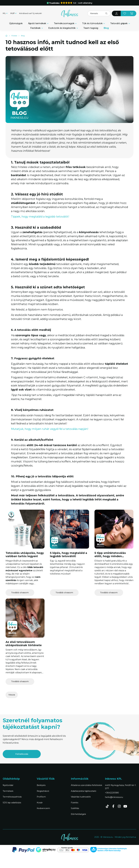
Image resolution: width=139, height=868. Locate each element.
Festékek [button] (36, 28)
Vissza (12, 695)
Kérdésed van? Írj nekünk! (31, 13)
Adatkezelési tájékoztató (84, 791)
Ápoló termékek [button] (37, 23)
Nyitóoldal (8, 785)
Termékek (8, 791)
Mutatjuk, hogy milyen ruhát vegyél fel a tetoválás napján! (50, 429)
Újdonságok (16, 23)
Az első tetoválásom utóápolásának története (24, 644)
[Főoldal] (14, 36)
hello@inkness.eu (114, 797)
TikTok (107, 806)
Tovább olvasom (20, 592)
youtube (125, 806)
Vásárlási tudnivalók (81, 797)
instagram (119, 806)
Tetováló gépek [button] (119, 23)
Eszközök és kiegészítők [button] (62, 28)
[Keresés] (99, 13)
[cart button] (132, 13)
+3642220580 (112, 793)
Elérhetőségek (78, 814)
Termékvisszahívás (12, 797)
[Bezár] (131, 3)
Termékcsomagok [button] (64, 23)
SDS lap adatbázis (12, 803)
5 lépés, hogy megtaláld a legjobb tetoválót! (69, 555)
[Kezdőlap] (7, 36)
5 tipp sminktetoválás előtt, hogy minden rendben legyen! (110, 556)
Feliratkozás (22, 754)
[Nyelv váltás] (4, 13)
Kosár (40, 803)
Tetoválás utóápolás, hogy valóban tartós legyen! (25, 555)
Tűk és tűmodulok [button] (93, 23)
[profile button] (116, 13)
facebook (113, 806)
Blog (106, 28)
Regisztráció (43, 791)
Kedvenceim (43, 808)
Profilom (41, 797)
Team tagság (91, 28)
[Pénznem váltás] (13, 13)
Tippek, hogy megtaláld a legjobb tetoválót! (40, 217)
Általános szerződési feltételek (86, 785)
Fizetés (75, 803)
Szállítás (75, 808)
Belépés (41, 785)
